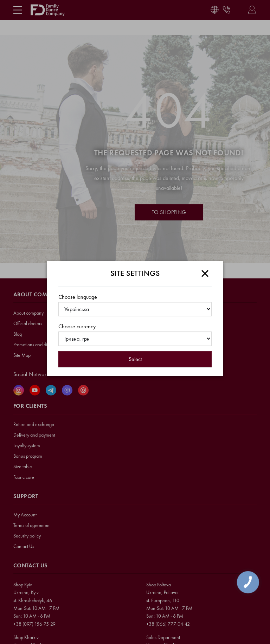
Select (135, 359)
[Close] (205, 273)
